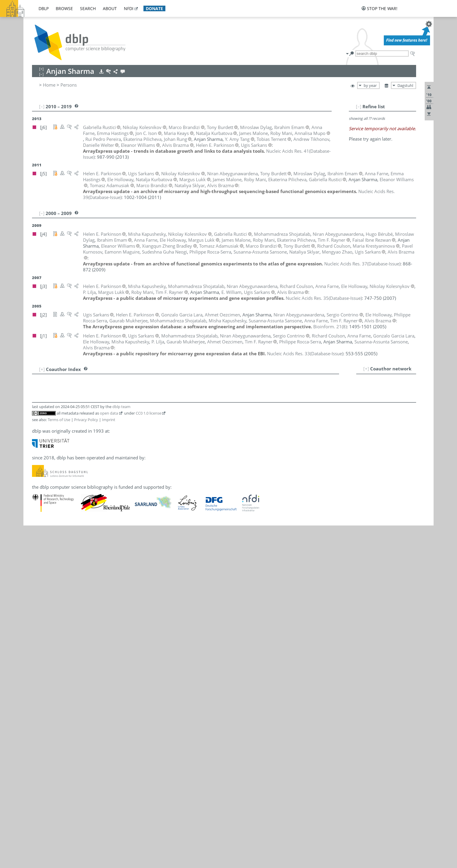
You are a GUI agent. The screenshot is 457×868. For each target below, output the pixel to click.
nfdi (129, 8)
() (362, 264)
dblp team (121, 407)
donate (154, 8)
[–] (359, 106)
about (110, 8)
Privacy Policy (86, 420)
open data (109, 413)
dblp (44, 8)
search (88, 8)
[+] (366, 369)
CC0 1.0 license (148, 413)
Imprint (109, 420)
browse (64, 8)
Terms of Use (59, 420)
